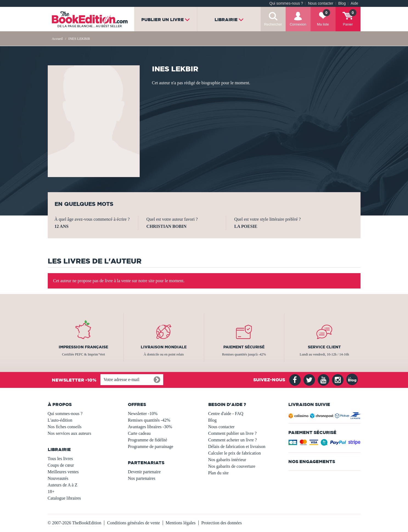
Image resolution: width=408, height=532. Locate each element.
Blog (342, 3)
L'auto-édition (60, 420)
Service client (324, 347)
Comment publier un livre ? (233, 433)
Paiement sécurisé (244, 347)
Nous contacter (320, 3)
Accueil (57, 39)
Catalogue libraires (64, 498)
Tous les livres (60, 459)
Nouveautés (58, 478)
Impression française (83, 347)
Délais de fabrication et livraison (237, 446)
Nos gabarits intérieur (227, 460)
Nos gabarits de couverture (232, 466)
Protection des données (222, 523)
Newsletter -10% (143, 414)
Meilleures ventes (63, 472)
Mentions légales (181, 523)
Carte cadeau (139, 433)
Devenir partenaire (144, 472)
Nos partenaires (142, 478)
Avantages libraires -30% (150, 427)
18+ (51, 492)
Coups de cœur (61, 465)
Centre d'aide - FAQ (226, 414)
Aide (354, 3)
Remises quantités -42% (149, 420)
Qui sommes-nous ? (286, 3)
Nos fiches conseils (65, 427)
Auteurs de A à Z (63, 485)
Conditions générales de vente (133, 523)
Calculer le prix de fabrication (235, 453)
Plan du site (219, 473)
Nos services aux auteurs (70, 433)
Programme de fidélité (147, 440)
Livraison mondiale (164, 347)
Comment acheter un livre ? (233, 440)
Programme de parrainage (150, 446)
